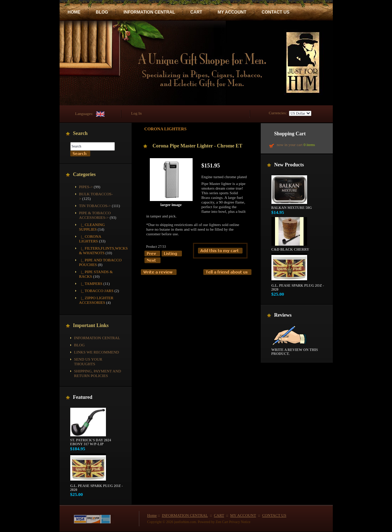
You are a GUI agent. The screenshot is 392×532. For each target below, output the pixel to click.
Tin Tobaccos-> (95, 206)
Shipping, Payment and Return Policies (98, 373)
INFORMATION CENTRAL (149, 12)
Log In (137, 113)
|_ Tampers (91, 283)
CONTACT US (276, 12)
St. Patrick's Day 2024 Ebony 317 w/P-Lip (91, 440)
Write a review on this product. (295, 350)
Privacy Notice (240, 522)
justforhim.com (185, 522)
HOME (74, 12)
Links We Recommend (97, 352)
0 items (309, 145)
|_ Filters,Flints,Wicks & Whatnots (104, 250)
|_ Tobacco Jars (96, 291)
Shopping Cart (290, 134)
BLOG (102, 12)
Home (152, 515)
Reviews (283, 315)
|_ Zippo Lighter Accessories (96, 300)
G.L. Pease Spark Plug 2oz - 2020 (97, 486)
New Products (289, 165)
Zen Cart (222, 522)
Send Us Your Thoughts (88, 362)
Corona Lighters (166, 129)
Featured (83, 397)
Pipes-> (86, 187)
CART (196, 12)
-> (95, 215)
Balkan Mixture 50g (292, 206)
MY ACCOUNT (232, 12)
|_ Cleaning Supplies (92, 227)
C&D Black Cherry (290, 248)
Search (80, 133)
